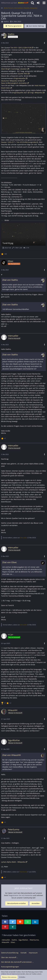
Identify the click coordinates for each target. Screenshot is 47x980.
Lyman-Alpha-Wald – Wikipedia (13, 862)
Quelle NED (23, 74)
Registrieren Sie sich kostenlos (21, 895)
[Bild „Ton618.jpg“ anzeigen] (23, 236)
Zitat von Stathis (10, 280)
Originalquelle (19, 78)
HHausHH (5, 942)
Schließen (22, 977)
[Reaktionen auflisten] (4, 254)
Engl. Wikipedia (36, 93)
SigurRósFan (23, 940)
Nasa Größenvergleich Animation (14, 83)
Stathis (6, 21)
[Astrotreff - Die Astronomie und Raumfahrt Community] (15, 3)
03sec (13, 942)
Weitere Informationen (9, 977)
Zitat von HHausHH (12, 755)
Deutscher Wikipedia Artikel (12, 81)
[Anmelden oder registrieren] (38, 3)
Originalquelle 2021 (20, 93)
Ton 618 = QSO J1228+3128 (21, 48)
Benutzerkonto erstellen (17, 903)
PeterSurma (23, 872)
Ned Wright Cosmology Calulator (14, 69)
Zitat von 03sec (10, 562)
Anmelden (36, 903)
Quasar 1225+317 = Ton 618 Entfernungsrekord (19, 142)
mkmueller (24, 538)
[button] (44, 3)
